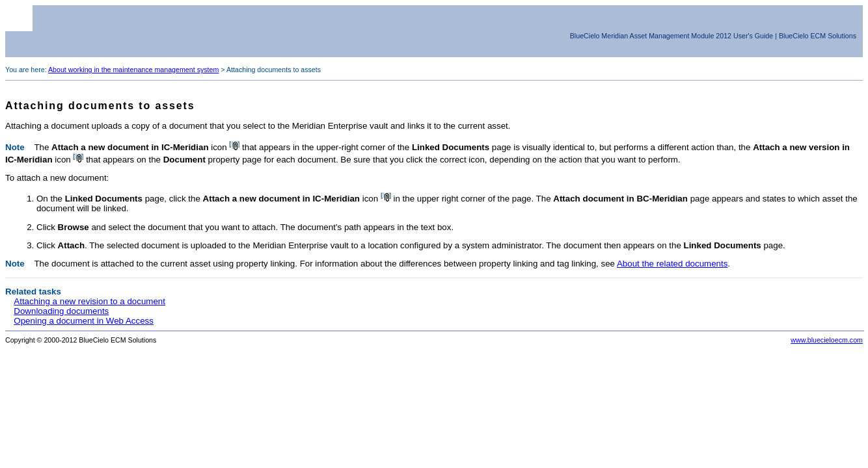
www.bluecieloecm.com (827, 340)
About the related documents (672, 264)
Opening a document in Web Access (84, 321)
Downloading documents (61, 311)
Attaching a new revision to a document (89, 301)
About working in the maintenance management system (133, 70)
